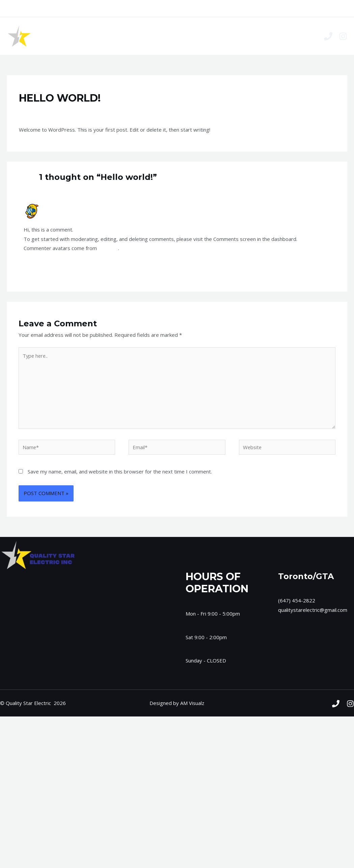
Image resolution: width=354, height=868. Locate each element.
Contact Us (204, 36)
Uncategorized (68, 111)
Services (171, 36)
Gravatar (108, 248)
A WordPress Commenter (74, 206)
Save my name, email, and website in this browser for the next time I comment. (120, 473)
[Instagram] (343, 36)
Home (144, 36)
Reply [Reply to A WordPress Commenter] (324, 266)
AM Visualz (192, 705)
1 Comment (32, 111)
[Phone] (328, 36)
